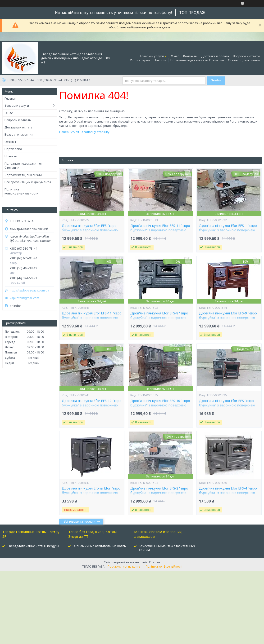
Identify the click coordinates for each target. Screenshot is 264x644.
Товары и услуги (152, 56)
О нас (175, 56)
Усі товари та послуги (80, 521)
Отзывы (10, 142)
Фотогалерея (140, 60)
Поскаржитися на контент (125, 567)
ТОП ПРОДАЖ (192, 13)
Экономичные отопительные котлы (100, 546)
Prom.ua (155, 562)
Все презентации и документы (28, 182)
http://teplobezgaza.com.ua (29, 290)
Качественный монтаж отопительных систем (167, 548)
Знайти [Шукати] (216, 80)
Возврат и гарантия (19, 134)
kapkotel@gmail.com (24, 298)
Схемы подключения (244, 60)
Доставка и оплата (215, 56)
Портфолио (13, 149)
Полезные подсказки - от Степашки (197, 60)
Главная (10, 98)
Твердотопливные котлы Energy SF (33, 546)
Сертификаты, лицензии (23, 175)
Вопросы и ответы (246, 56)
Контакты (190, 56)
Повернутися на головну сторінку (84, 132)
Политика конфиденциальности (21, 191)
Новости (160, 60)
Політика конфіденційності (164, 567)
